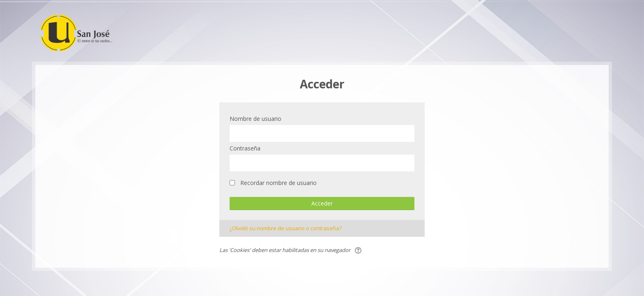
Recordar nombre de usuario (278, 183)
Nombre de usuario (255, 119)
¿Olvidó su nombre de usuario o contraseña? (286, 228)
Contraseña (245, 148)
